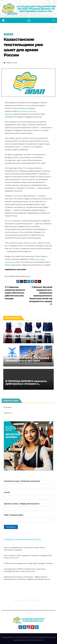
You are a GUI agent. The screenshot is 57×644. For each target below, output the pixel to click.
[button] (54, 20)
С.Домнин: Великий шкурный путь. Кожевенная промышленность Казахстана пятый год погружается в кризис (41, 295)
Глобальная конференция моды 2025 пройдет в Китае (28, 563)
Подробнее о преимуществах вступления (22, 539)
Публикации (8, 34)
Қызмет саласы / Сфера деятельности (22, 504)
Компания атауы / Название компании (22, 481)
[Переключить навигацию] (29, 20)
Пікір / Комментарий (14, 515)
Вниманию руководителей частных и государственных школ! (28, 336)
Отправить (11, 527)
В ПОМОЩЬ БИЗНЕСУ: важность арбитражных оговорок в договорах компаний (26, 384)
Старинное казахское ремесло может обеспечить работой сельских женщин (15, 293)
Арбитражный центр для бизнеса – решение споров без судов (28, 359)
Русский (8, 407)
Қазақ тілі (8, 413)
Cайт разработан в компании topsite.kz (16, 637)
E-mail (7, 492)
